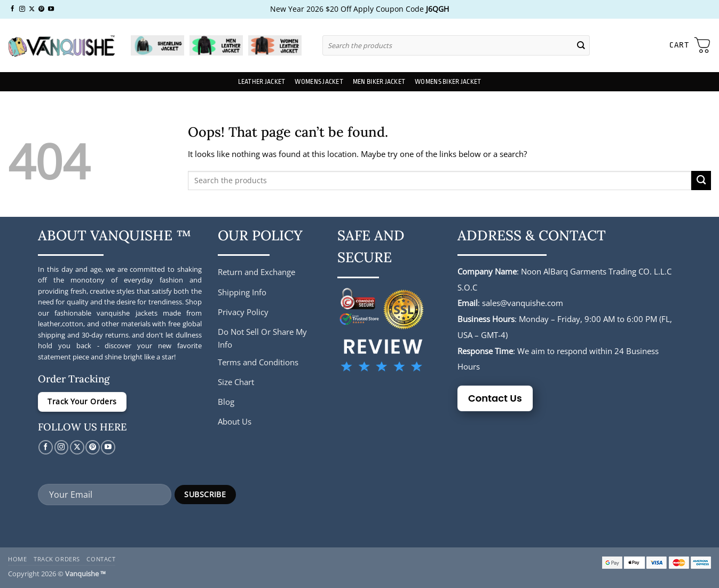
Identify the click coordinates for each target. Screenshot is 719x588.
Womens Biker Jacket (448, 82)
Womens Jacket (319, 82)
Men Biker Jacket (379, 82)
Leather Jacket (262, 82)
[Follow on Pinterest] (41, 9)
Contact (101, 559)
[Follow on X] (32, 9)
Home (17, 559)
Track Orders (57, 559)
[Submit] (581, 45)
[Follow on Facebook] (13, 9)
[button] (690, 45)
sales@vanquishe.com (523, 303)
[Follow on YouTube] (51, 9)
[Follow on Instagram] (22, 9)
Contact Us (495, 398)
